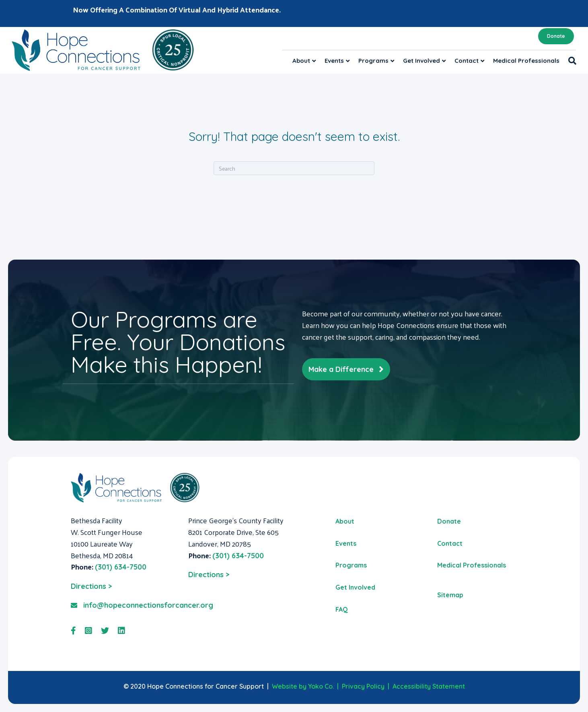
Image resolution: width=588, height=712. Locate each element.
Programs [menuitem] (351, 565)
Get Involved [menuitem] (355, 587)
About (301, 61)
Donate (556, 36)
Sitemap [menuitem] (450, 595)
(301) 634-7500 (121, 567)
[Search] (570, 61)
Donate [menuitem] (449, 521)
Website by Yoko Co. (303, 686)
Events (334, 61)
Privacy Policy (363, 686)
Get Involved (421, 61)
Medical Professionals (526, 61)
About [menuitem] (345, 521)
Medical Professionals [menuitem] (472, 565)
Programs (373, 61)
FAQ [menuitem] (342, 609)
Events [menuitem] (346, 543)
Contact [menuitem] (450, 543)
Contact (467, 61)
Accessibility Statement (429, 686)
